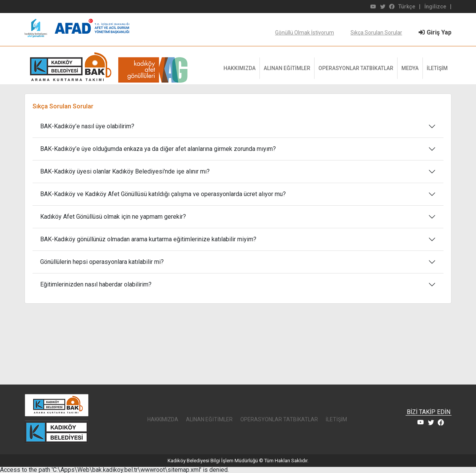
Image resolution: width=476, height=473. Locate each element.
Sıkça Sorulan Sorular (376, 33)
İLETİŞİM (437, 68)
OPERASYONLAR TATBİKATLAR (356, 68)
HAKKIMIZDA (240, 68)
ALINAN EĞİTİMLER (287, 68)
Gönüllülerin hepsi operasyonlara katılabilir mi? (102, 262)
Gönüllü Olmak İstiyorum (305, 33)
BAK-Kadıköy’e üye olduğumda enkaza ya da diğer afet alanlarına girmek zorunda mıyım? (158, 149)
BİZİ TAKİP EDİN (429, 412)
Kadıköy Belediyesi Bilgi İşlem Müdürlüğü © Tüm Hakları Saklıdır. (238, 461)
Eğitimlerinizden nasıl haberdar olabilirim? (96, 284)
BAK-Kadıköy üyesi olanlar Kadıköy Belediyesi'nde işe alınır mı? (125, 171)
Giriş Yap (435, 32)
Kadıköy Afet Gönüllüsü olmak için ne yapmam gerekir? (113, 217)
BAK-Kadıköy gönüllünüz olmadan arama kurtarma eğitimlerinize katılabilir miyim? (148, 239)
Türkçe (407, 7)
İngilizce (435, 7)
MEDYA (410, 68)
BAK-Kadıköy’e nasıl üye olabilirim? (87, 126)
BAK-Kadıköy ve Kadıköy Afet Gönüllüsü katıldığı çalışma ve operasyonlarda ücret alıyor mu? (163, 194)
